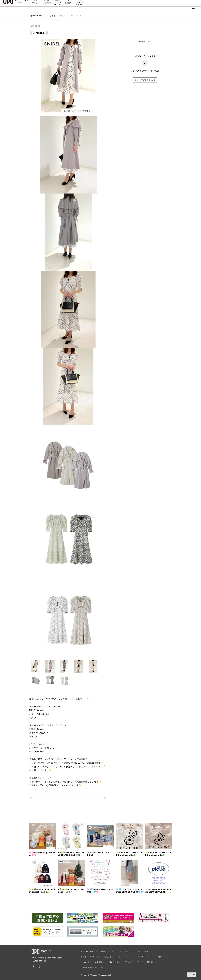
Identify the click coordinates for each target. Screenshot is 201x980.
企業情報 (99, 962)
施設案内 (68, 8)
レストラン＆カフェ (124, 952)
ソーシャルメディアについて (92, 967)
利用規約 (151, 962)
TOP (192, 974)
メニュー (194, 8)
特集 (159, 957)
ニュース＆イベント (79, 9)
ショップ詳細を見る (144, 80)
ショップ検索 (46, 8)
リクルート (85, 962)
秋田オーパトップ (88, 952)
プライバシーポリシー (133, 962)
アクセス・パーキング (57, 9)
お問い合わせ (113, 962)
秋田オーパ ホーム (37, 16)
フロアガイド (35, 8)
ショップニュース (57, 16)
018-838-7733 (41, 961)
